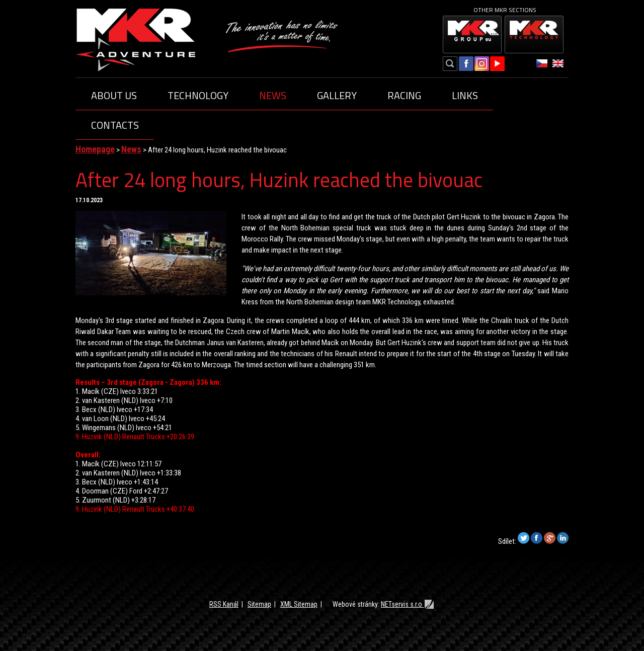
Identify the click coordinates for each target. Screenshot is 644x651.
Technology (198, 95)
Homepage (95, 149)
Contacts (115, 125)
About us (114, 95)
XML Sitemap (299, 604)
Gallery (337, 95)
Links (465, 95)
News (273, 95)
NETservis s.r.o (408, 604)
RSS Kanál (224, 604)
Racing (404, 95)
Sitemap (259, 604)
